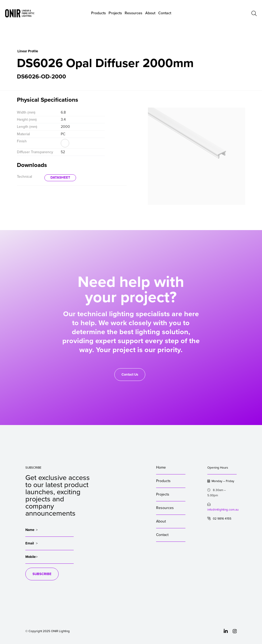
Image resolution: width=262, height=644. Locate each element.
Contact (162, 535)
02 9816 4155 (219, 519)
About (150, 13)
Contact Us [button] (130, 375)
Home (161, 467)
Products (163, 481)
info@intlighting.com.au (223, 510)
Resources (165, 508)
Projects (163, 494)
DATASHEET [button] (60, 178)
